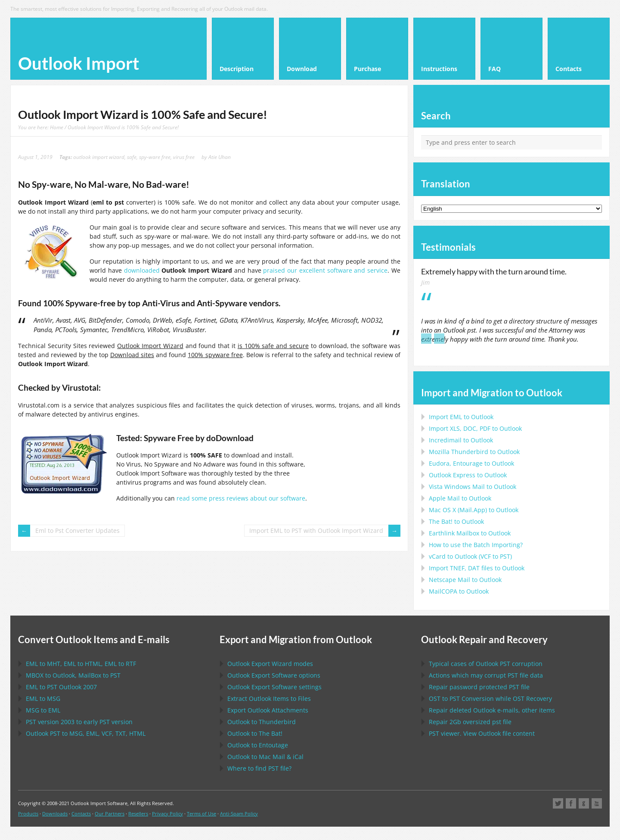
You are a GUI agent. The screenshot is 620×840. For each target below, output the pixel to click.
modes (270, 664)
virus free (184, 157)
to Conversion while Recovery (490, 698)
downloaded (142, 270)
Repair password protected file (479, 687)
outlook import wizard (99, 157)
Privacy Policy (167, 814)
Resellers (138, 814)
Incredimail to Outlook (461, 440)
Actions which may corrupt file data (486, 675)
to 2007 (61, 687)
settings (274, 687)
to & (265, 757)
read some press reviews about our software (241, 498)
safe (132, 157)
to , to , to (81, 664)
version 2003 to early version (79, 722)
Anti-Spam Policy (239, 814)
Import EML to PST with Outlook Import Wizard (316, 530)
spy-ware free (155, 157)
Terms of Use (201, 814)
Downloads (55, 814)
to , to (73, 675)
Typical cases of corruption (486, 664)
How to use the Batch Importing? (476, 545)
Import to (461, 417)
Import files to (477, 568)
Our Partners (110, 814)
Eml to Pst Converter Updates (77, 530)
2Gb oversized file (470, 722)
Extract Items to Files (269, 698)
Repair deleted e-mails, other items (492, 710)
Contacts (81, 814)
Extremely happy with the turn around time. (494, 271)
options (274, 675)
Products (28, 814)
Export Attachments (268, 710)
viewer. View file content (482, 733)
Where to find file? (259, 768)
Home (57, 127)
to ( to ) (470, 556)
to (474, 452)
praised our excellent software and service (325, 270)
